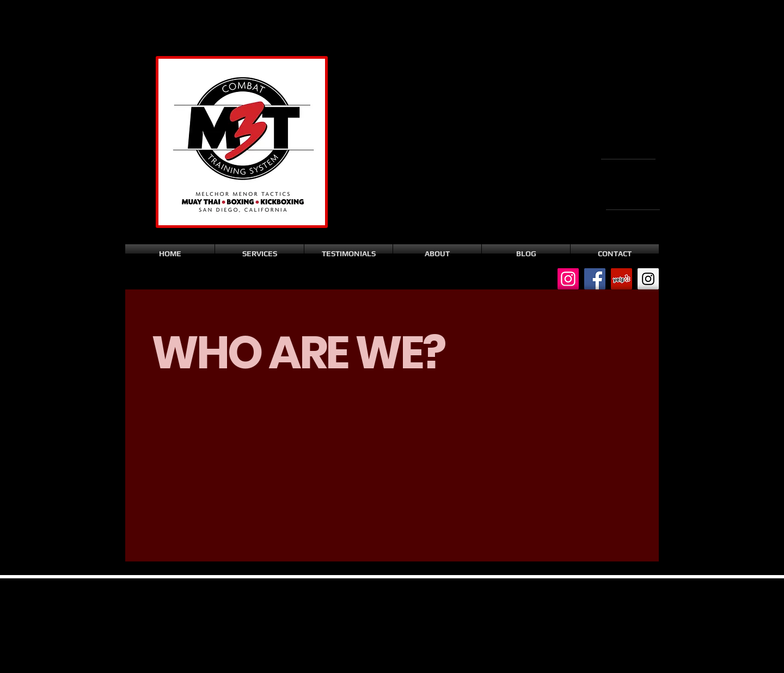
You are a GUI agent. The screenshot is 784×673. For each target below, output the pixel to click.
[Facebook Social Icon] (595, 279)
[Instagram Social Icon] (568, 279)
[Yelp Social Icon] (621, 279)
